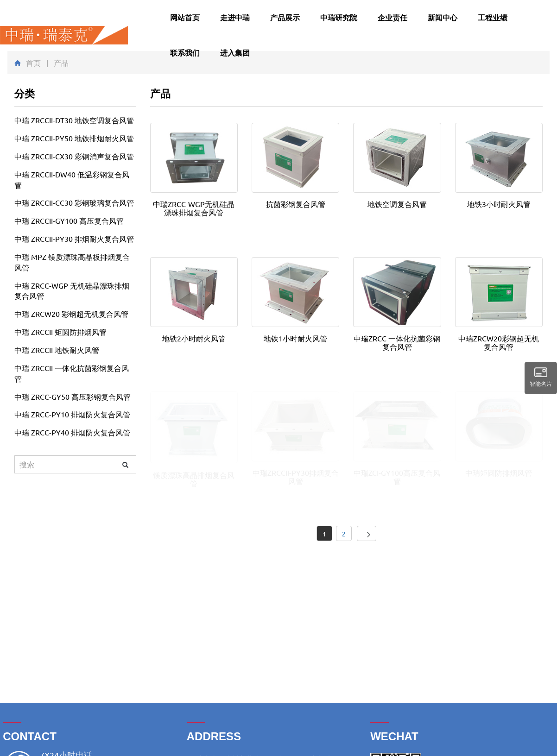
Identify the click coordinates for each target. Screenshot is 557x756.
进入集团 (235, 53)
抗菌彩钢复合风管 (296, 204)
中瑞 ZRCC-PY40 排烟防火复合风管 (72, 432)
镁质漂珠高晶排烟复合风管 (194, 479)
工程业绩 (493, 17)
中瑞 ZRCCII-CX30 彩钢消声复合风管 (74, 156)
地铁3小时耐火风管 (499, 204)
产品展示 (285, 17)
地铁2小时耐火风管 (194, 338)
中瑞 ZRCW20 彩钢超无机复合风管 (71, 314)
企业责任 (392, 17)
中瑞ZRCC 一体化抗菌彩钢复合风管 (397, 342)
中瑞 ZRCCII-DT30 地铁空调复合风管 (74, 120)
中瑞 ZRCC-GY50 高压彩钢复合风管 (73, 397)
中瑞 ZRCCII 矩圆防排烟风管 (60, 332)
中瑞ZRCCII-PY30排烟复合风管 (296, 477)
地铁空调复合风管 (397, 204)
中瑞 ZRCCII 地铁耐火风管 (57, 350)
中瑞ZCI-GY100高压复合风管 (397, 477)
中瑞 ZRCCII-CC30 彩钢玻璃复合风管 (74, 202)
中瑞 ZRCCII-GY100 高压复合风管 (69, 220)
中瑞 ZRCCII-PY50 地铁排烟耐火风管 (74, 138)
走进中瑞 (235, 17)
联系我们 (185, 53)
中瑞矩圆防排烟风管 (499, 472)
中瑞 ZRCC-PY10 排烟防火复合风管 (72, 414)
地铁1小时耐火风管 (295, 338)
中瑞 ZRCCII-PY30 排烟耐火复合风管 (74, 239)
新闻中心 (443, 17)
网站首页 (185, 17)
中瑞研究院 (339, 17)
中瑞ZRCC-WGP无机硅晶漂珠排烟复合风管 (194, 208)
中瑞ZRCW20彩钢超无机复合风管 (499, 342)
